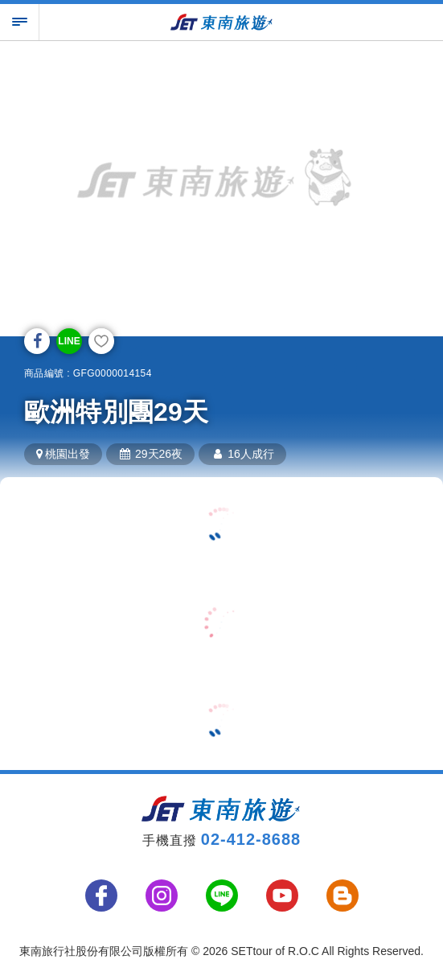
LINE (69, 341)
